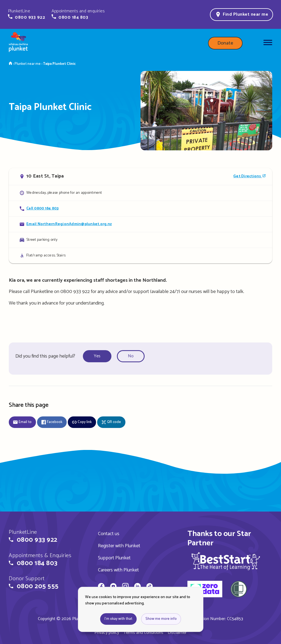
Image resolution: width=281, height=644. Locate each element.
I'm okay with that (118, 619)
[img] (226, 561)
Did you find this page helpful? (45, 356)
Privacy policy (107, 633)
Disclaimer (177, 633)
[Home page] (18, 43)
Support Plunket (114, 558)
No (131, 356)
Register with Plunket (119, 546)
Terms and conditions (143, 633)
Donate (225, 43)
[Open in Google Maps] (140, 176)
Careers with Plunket (118, 570)
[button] (26, 14)
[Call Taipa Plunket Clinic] (140, 208)
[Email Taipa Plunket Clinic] (140, 224)
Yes (97, 356)
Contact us (109, 534)
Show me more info (161, 619)
